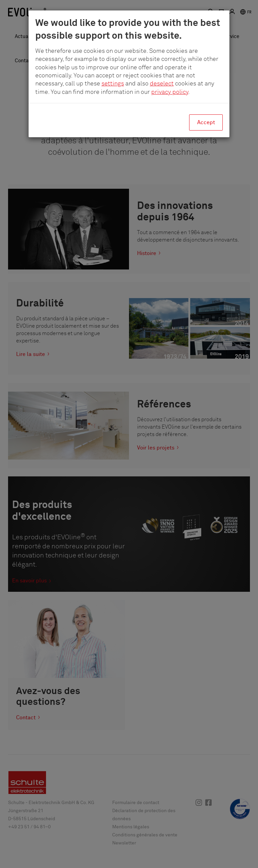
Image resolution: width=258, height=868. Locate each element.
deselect (162, 84)
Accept (206, 122)
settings (113, 84)
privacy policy (170, 92)
